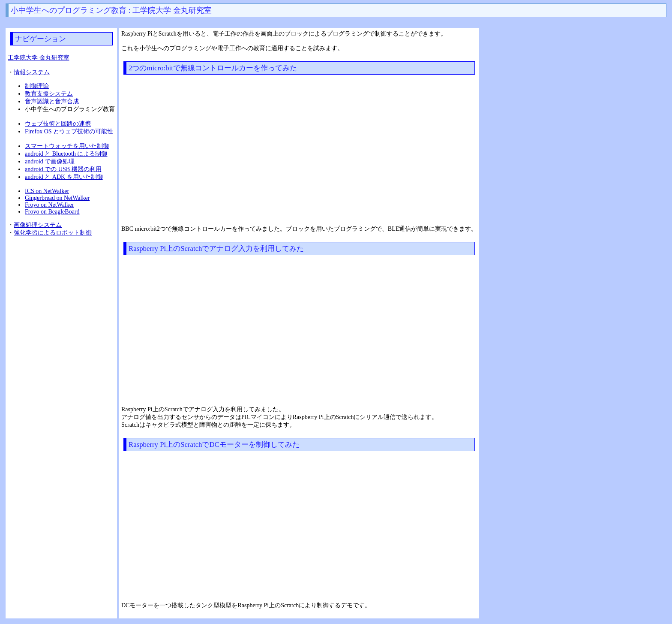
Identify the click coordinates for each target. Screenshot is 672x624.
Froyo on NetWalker (49, 205)
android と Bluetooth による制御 (66, 154)
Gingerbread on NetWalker (57, 198)
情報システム (32, 72)
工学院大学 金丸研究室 (39, 58)
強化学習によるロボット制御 (53, 233)
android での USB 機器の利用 (63, 169)
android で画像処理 (50, 161)
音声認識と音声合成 (52, 101)
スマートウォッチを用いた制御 (67, 146)
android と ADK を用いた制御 (64, 177)
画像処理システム (38, 225)
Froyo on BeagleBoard (52, 212)
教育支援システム (49, 94)
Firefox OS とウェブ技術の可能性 (69, 131)
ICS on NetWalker (47, 191)
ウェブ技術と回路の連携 (58, 124)
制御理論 (37, 86)
